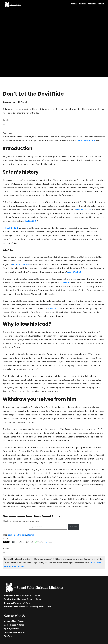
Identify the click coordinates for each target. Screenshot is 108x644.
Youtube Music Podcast (15, 632)
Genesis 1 (64, 283)
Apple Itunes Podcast (14, 625)
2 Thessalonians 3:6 (86, 140)
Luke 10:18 (54, 308)
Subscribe (74, 527)
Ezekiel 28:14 (31, 221)
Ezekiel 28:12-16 (84, 210)
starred (31, 535)
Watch (101, 4)
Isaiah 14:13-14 (74, 272)
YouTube (8, 636)
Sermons (92, 4)
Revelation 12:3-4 (20, 264)
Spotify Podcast (11, 629)
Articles (82, 4)
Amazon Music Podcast (15, 621)
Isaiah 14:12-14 (12, 228)
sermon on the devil (17, 535)
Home (74, 4)
